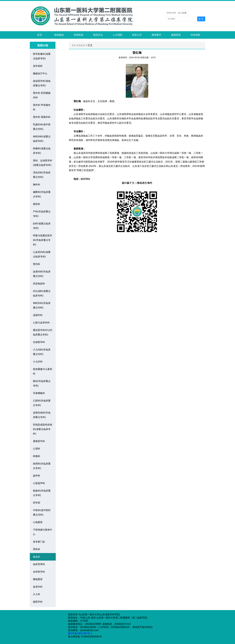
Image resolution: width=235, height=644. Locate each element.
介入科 (37, 594)
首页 (40, 35)
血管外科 (38, 587)
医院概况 (59, 35)
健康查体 (176, 35)
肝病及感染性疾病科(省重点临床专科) (43, 429)
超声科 (37, 476)
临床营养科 (39, 564)
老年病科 (38, 66)
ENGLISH (171, 13)
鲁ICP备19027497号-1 (80, 633)
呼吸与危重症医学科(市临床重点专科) (43, 240)
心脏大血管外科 (41, 323)
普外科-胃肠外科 (42, 117)
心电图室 (38, 522)
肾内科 (37, 264)
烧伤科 (37, 204)
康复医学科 (39, 441)
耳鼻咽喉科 (39, 393)
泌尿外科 (38, 315)
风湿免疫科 (39, 284)
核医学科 (38, 602)
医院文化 (98, 35)
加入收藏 (182, 13)
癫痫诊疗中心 (40, 73)
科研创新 (195, 35)
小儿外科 (38, 362)
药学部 (37, 503)
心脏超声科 (39, 483)
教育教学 (156, 35)
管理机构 (79, 35)
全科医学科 (39, 572)
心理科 (37, 449)
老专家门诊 (39, 542)
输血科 (37, 557)
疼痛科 (37, 456)
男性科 (37, 549)
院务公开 (137, 35)
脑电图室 (38, 579)
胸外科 (37, 185)
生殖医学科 (39, 342)
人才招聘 (117, 35)
